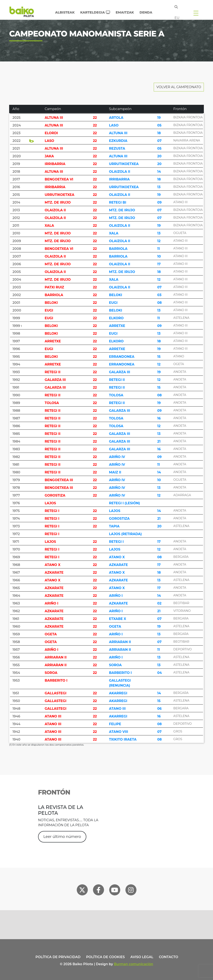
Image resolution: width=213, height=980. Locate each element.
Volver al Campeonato (179, 87)
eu (177, 18)
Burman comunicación (134, 964)
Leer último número (62, 837)
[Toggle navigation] (196, 13)
